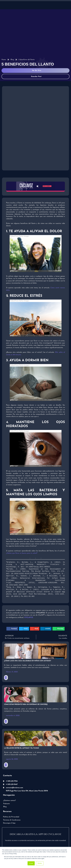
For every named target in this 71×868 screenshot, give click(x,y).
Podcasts (6, 801)
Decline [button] (40, 863)
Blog (12, 60)
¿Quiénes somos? (9, 798)
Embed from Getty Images (19, 236)
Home (4, 60)
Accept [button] (31, 863)
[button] (12, 626)
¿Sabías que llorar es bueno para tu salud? (22, 553)
